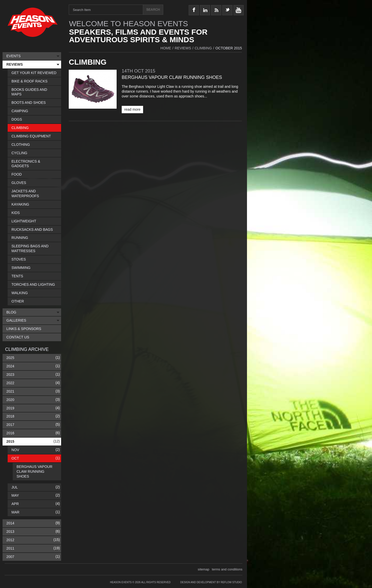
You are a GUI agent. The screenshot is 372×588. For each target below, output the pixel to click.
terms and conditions (227, 569)
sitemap (204, 569)
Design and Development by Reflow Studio (211, 582)
